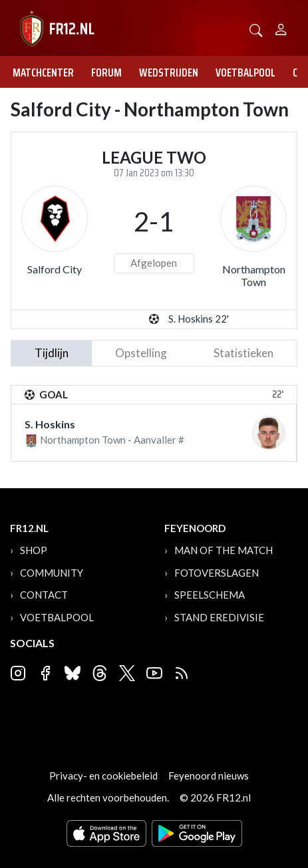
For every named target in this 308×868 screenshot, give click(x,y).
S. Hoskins (50, 424)
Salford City (55, 269)
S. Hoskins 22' (199, 319)
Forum (106, 72)
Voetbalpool (245, 72)
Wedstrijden (169, 72)
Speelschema (210, 595)
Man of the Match (224, 550)
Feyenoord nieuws (209, 776)
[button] (256, 29)
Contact (44, 595)
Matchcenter (43, 72)
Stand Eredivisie (219, 617)
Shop (34, 550)
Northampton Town (254, 275)
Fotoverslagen (217, 573)
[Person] (281, 28)
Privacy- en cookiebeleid (103, 776)
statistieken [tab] (243, 353)
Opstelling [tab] (141, 353)
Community (52, 573)
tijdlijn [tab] (52, 353)
